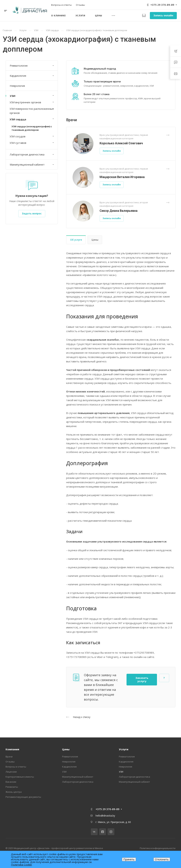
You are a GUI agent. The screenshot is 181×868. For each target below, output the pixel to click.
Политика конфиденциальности (158, 848)
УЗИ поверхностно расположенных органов (32, 111)
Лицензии (11, 772)
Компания (12, 749)
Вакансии (11, 782)
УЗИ (32, 96)
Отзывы (10, 762)
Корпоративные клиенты (20, 777)
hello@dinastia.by (105, 816)
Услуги (124, 749)
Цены (95, 240)
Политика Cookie (21, 865)
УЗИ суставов (32, 143)
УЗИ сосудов (32, 136)
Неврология (17, 86)
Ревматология (32, 66)
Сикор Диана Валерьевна (119, 211)
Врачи (9, 757)
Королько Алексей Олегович (121, 143)
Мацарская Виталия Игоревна (122, 177)
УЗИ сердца (32, 119)
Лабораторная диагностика (32, 154)
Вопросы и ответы (16, 767)
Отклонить (162, 859)
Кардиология (32, 76)
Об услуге (76, 240)
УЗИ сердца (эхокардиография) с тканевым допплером (32, 128)
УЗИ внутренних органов (32, 102)
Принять (129, 859)
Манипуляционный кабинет (32, 164)
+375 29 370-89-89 (162, 5)
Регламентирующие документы (23, 797)
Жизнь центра (14, 792)
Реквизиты (12, 787)
